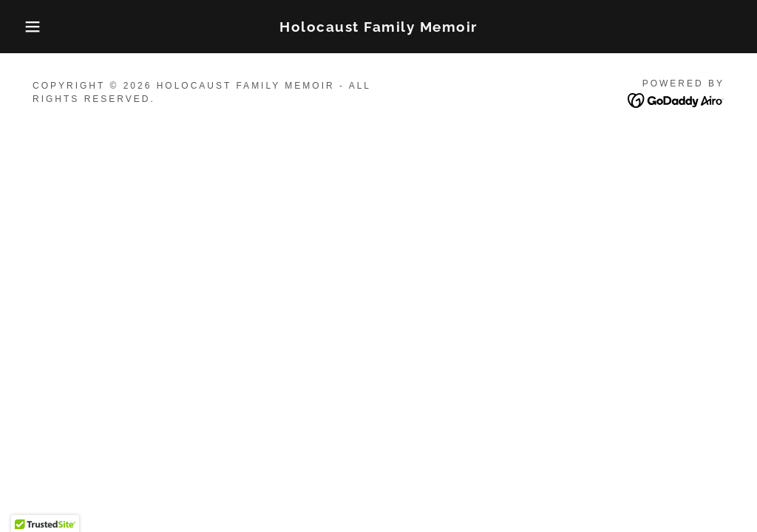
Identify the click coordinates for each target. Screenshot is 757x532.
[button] (38, 27)
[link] (378, 28)
